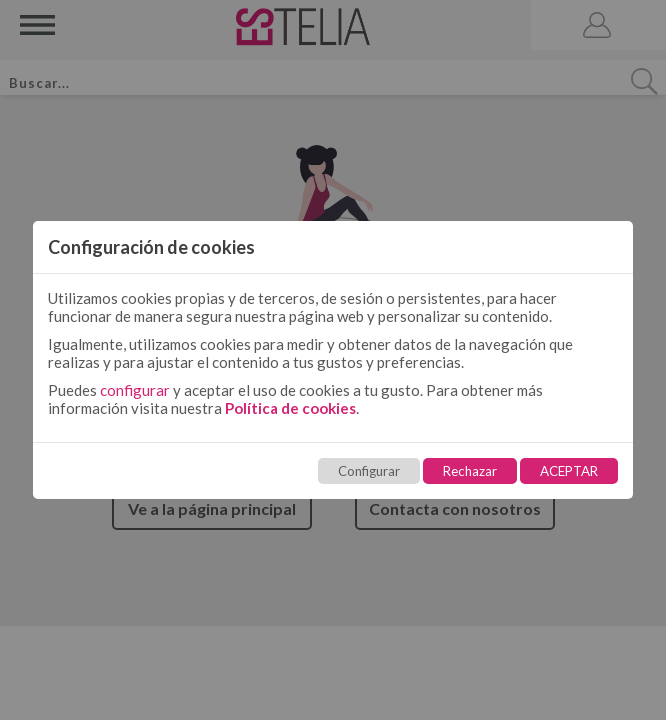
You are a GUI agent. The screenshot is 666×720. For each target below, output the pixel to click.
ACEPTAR (569, 471)
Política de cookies (290, 408)
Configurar (369, 471)
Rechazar (470, 471)
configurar (135, 390)
